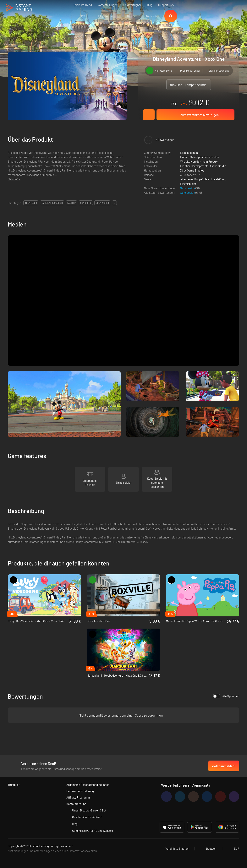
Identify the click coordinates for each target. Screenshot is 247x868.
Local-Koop (218, 179)
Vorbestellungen (108, 5)
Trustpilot (14, 785)
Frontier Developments (194, 166)
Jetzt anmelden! (224, 766)
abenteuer (31, 203)
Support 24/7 (166, 5)
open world (102, 203)
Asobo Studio (218, 166)
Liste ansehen (189, 153)
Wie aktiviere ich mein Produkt (199, 161)
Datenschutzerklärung (80, 791)
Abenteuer (187, 179)
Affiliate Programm (78, 797)
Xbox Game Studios (192, 170)
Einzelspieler (188, 184)
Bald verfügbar (132, 5)
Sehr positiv (188, 188)
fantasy (71, 203)
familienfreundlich (52, 203)
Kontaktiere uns (76, 804)
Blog (150, 5)
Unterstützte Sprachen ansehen (200, 157)
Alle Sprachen (226, 696)
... (114, 203)
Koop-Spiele (202, 179)
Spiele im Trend (82, 5)
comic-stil (86, 203)
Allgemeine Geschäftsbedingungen (88, 785)
